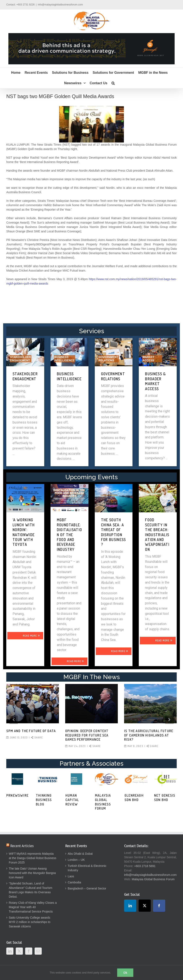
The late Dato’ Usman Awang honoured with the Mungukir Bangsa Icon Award (32, 873)
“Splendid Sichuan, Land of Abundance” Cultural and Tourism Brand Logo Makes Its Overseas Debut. (31, 890)
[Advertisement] (92, 304)
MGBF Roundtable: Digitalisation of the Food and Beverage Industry (69, 535)
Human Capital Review (72, 800)
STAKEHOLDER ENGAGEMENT (25, 376)
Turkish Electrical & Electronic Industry (87, 868)
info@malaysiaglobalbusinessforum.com (60, 5)
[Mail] (38, 951)
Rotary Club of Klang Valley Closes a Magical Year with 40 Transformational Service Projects (33, 907)
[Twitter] (19, 951)
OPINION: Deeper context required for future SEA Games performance (87, 735)
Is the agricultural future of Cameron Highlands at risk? (149, 735)
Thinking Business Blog (44, 800)
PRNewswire (17, 795)
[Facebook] (29, 951)
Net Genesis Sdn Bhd (165, 798)
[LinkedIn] (10, 951)
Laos (71, 876)
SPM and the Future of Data (31, 731)
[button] (113, 83)
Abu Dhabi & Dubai (80, 854)
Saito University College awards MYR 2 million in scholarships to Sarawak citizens (30, 922)
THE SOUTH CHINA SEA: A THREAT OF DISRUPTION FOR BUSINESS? (114, 532)
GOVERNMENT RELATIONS (113, 376)
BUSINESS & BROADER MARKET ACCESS (156, 381)
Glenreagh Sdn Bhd (134, 798)
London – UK (76, 860)
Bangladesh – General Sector (87, 888)
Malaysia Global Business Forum (103, 802)
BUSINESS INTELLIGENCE (69, 376)
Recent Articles (22, 846)
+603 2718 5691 (145, 866)
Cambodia (74, 882)
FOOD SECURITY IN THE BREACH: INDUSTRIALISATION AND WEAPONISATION (157, 535)
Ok (125, 973)
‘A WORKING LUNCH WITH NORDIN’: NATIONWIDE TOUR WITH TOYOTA (24, 532)
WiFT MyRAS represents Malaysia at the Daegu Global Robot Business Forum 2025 (32, 858)
